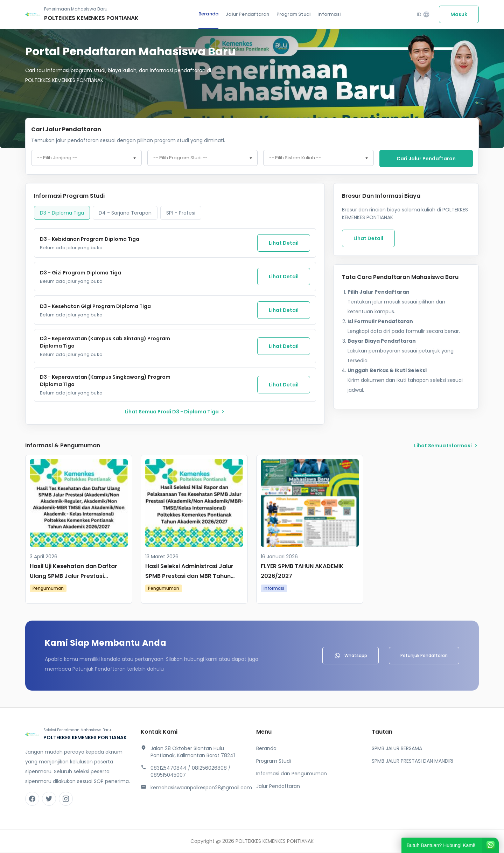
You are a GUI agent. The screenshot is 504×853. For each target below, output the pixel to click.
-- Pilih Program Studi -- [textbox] (180, 159)
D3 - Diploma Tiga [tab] (62, 214)
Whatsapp (351, 656)
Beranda (208, 14)
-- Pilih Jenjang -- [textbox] (57, 159)
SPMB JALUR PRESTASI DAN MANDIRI (412, 762)
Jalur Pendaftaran (247, 14)
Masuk (459, 14)
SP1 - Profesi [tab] (181, 214)
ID (423, 15)
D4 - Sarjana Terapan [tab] (125, 214)
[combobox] (86, 159)
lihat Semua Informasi (446, 446)
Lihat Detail (284, 244)
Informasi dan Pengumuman (292, 774)
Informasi (329, 14)
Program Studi (294, 14)
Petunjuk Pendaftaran (424, 656)
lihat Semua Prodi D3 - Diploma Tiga (175, 412)
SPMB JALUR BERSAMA (397, 749)
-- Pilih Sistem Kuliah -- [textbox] (295, 159)
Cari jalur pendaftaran (426, 159)
